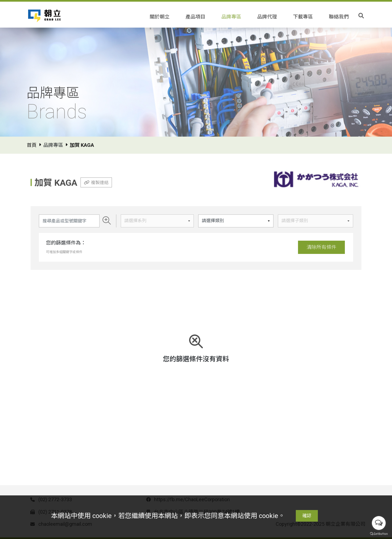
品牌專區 (231, 17)
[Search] (69, 221)
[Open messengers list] (379, 523)
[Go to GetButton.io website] (379, 533)
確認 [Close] (307, 516)
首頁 (32, 145)
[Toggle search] (361, 16)
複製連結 (100, 183)
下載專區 (303, 17)
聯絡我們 (339, 17)
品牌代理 (267, 17)
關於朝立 (160, 17)
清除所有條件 (321, 247)
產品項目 (195, 17)
